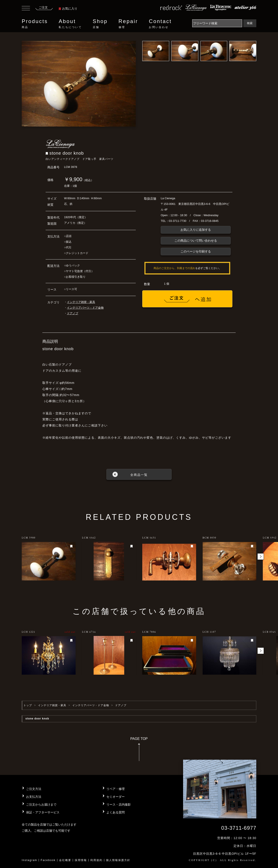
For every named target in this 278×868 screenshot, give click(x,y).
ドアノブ (73, 313)
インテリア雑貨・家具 (81, 302)
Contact (160, 24)
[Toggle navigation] (26, 9)
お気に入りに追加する (196, 230)
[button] (261, 557)
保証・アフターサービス (43, 812)
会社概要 (65, 860)
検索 (250, 23)
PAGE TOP (139, 750)
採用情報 (81, 860)
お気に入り (68, 8)
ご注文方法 (34, 789)
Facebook (48, 860)
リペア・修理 (116, 789)
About (70, 24)
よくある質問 (116, 812)
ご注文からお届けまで (41, 804)
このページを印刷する (196, 251)
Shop (100, 24)
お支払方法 (34, 797)
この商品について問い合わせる (196, 241)
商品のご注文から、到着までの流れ (174, 268)
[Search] (217, 23)
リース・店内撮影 (119, 804)
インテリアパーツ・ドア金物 (85, 308)
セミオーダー (116, 797)
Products (35, 24)
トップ (28, 705)
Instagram (29, 860)
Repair (128, 24)
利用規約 (96, 860)
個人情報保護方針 (118, 860)
